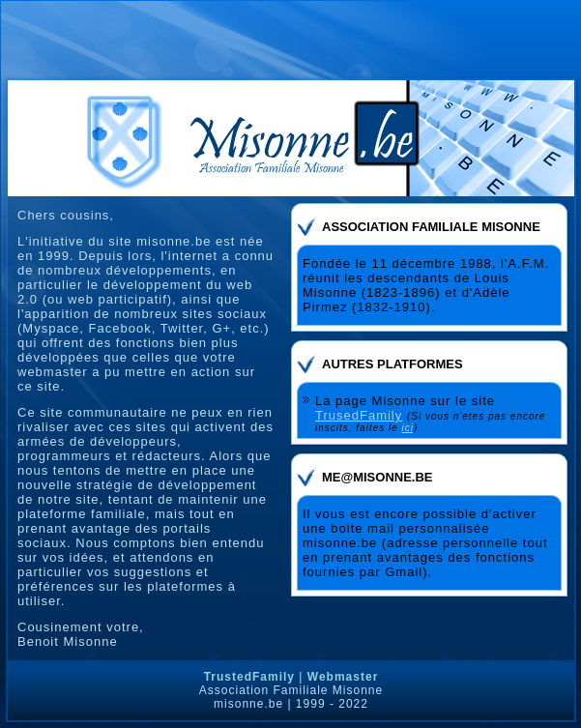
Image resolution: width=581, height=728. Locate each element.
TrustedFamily (249, 677)
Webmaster (343, 677)
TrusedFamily (359, 415)
